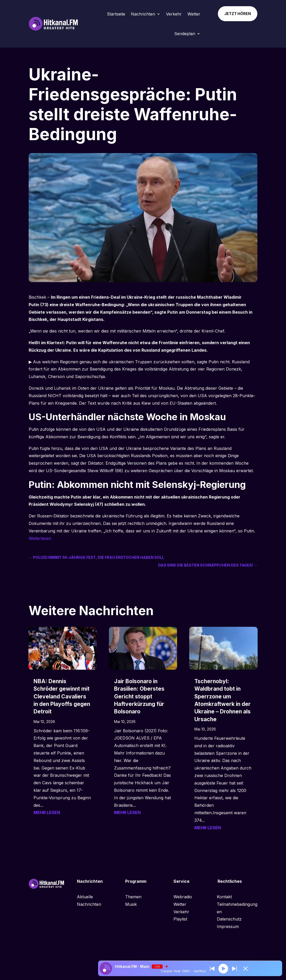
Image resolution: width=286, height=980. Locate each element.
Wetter (194, 14)
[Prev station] (234, 969)
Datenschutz (229, 919)
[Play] (223, 969)
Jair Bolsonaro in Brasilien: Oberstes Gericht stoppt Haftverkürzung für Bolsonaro (139, 696)
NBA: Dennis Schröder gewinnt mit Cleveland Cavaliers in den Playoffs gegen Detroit (62, 696)
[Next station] (212, 969)
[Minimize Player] (245, 969)
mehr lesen (47, 812)
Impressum (228, 926)
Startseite (116, 14)
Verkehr (174, 14)
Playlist (180, 919)
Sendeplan (185, 34)
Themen (133, 897)
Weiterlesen (40, 538)
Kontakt (224, 897)
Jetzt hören (238, 14)
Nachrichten (143, 14)
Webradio (183, 897)
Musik (131, 904)
